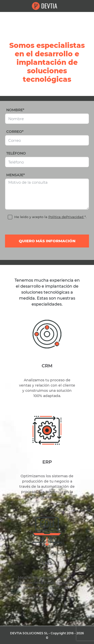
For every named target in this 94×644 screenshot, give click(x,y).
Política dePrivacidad (66, 217)
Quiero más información (47, 241)
